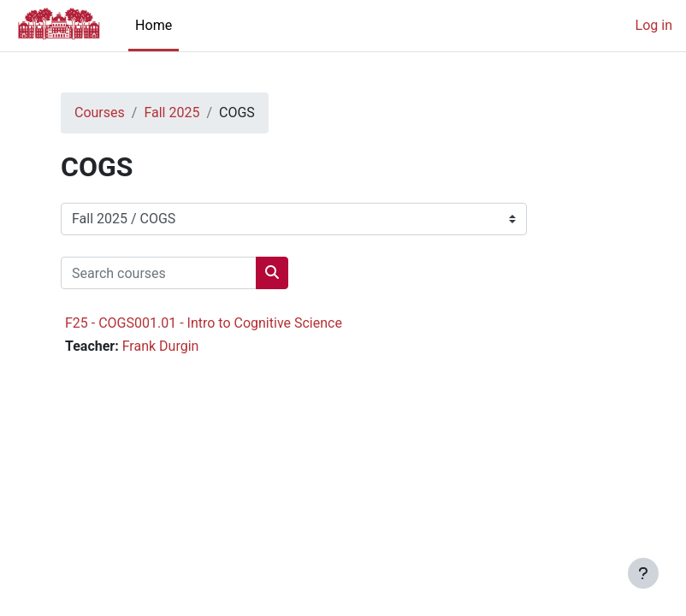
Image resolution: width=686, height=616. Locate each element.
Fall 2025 (171, 113)
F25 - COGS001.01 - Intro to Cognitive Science (204, 323)
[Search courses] (159, 273)
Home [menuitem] (154, 25)
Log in (654, 25)
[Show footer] (643, 573)
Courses (100, 113)
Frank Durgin (161, 346)
